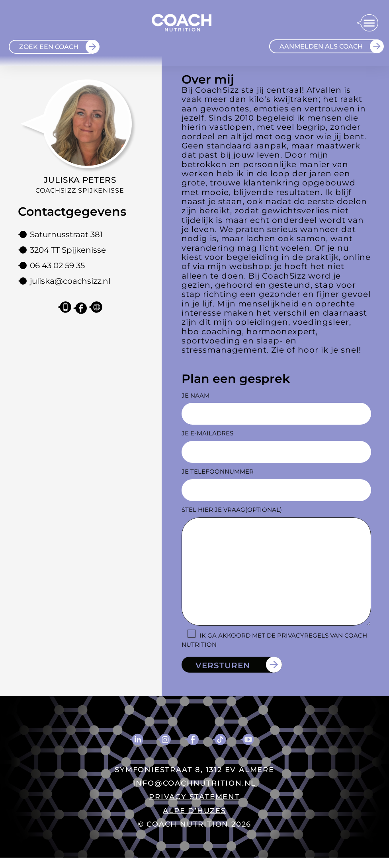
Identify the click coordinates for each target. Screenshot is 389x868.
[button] (367, 23)
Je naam (195, 395)
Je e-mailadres (207, 433)
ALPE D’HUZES (194, 811)
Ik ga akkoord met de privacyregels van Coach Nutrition (274, 640)
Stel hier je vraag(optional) (232, 510)
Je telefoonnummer (218, 471)
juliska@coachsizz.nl (70, 281)
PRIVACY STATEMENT (194, 797)
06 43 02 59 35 (57, 265)
